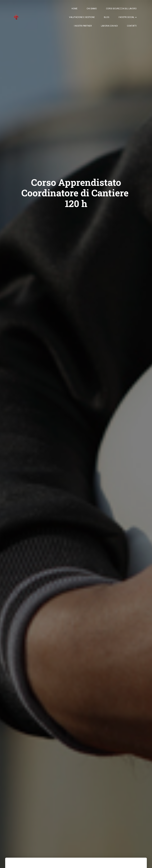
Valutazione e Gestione (82, 17)
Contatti (132, 26)
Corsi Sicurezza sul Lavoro (121, 9)
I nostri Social (128, 17)
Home (75, 9)
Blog (107, 17)
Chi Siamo (92, 9)
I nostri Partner (83, 26)
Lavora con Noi (109, 26)
